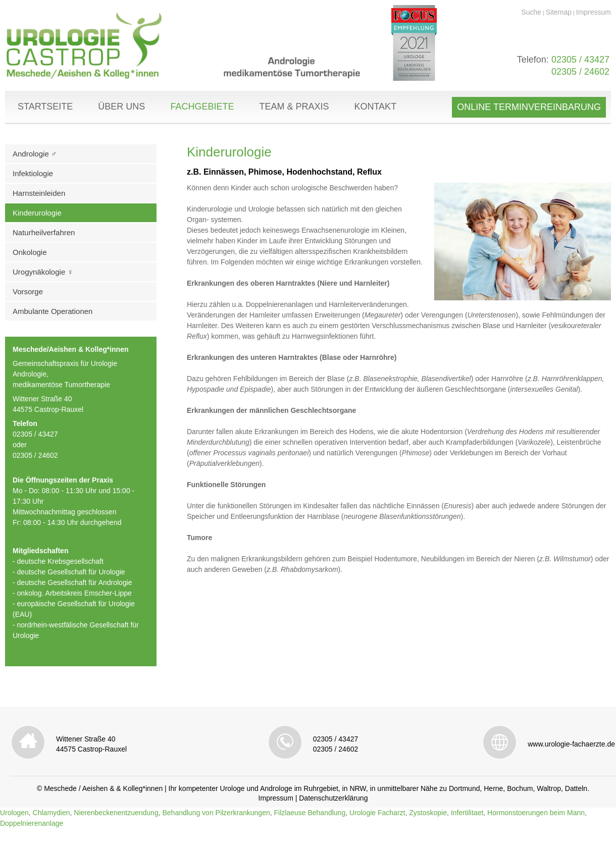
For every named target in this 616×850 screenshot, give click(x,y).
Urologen (14, 813)
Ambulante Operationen (53, 311)
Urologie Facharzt (377, 813)
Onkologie (30, 252)
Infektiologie (33, 173)
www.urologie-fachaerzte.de (571, 744)
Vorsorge (28, 291)
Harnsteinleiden (39, 193)
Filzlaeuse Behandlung (310, 813)
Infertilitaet (467, 813)
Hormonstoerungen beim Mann (536, 813)
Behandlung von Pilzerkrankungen (216, 813)
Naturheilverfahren (44, 232)
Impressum (594, 12)
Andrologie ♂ (35, 154)
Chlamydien (52, 813)
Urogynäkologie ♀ (43, 272)
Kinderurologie (37, 213)
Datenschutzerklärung (333, 798)
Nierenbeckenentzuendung (116, 813)
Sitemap (559, 12)
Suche (531, 12)
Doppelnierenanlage (32, 823)
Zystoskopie (428, 813)
